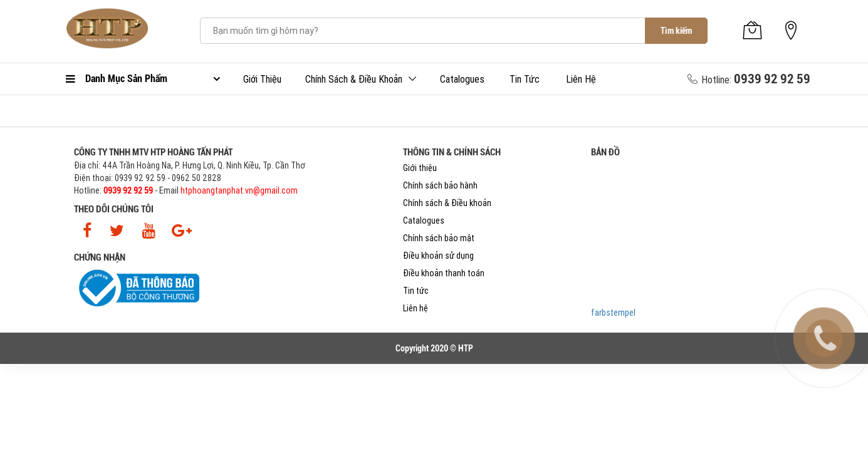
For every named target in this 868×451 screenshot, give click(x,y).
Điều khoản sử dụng (438, 256)
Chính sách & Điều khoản (354, 79)
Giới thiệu (262, 79)
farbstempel (613, 313)
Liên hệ (581, 79)
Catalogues (462, 79)
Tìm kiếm (676, 31)
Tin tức (525, 79)
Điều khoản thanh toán (444, 273)
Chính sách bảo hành (440, 185)
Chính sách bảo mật (439, 238)
